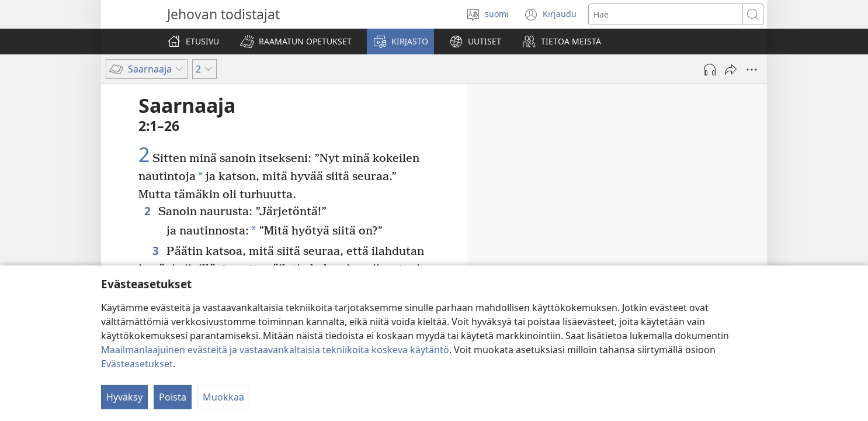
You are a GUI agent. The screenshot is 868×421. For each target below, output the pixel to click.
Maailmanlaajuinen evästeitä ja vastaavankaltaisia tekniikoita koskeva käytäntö (275, 350)
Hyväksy (124, 397)
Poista (173, 397)
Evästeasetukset (137, 364)
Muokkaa (223, 397)
